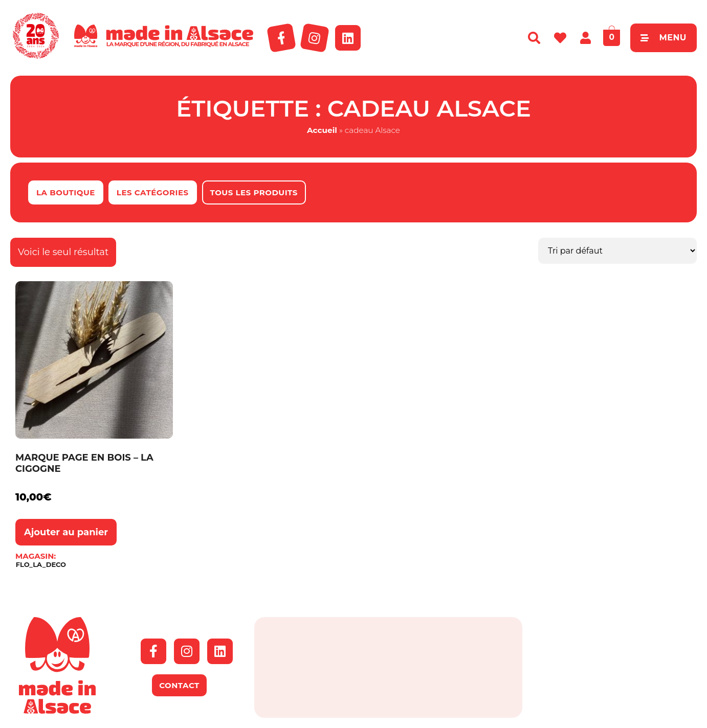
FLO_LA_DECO (41, 565)
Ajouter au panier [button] (66, 532)
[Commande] (617, 251)
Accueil (322, 130)
